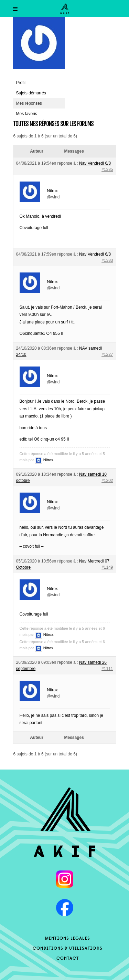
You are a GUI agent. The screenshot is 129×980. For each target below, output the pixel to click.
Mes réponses (29, 103)
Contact (68, 958)
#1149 (107, 567)
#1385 (107, 169)
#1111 (107, 669)
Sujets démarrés (31, 93)
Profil (21, 83)
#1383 (107, 260)
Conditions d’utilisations (68, 948)
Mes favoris (27, 114)
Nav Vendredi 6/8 (95, 163)
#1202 (107, 481)
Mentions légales (68, 938)
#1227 (107, 354)
